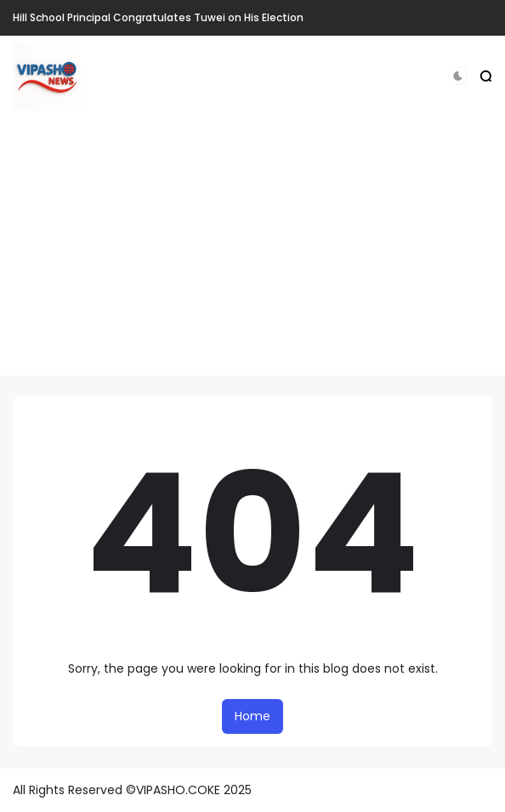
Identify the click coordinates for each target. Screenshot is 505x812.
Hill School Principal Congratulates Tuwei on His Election (158, 17)
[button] (458, 76)
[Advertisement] (252, 257)
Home (252, 716)
